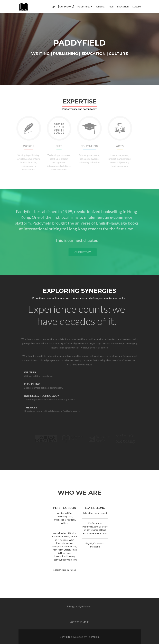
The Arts (37, 407)
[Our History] (66, 6)
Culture (136, 6)
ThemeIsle (93, 637)
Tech (111, 6)
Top (53, 6)
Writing (100, 6)
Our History (89, 252)
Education (123, 6)
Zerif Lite (65, 637)
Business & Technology (48, 396)
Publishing (83, 6)
